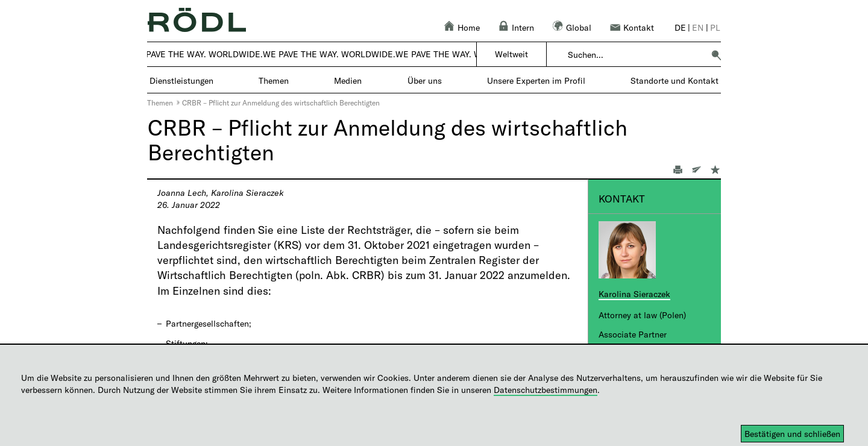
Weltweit (511, 54)
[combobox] (636, 55)
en (698, 27)
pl (715, 27)
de (680, 27)
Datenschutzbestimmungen (546, 390)
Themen (160, 102)
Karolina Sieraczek (634, 294)
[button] (716, 55)
